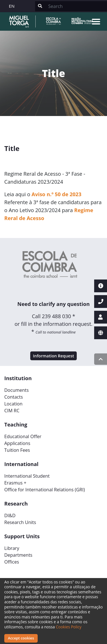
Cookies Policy (69, 627)
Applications (17, 443)
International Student (27, 476)
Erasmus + (15, 483)
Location (13, 404)
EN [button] (12, 6)
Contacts (14, 397)
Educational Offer (23, 436)
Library (12, 548)
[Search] (76, 6)
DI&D (10, 515)
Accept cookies (21, 638)
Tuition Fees (17, 450)
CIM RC (12, 411)
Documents (17, 390)
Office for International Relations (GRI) (45, 490)
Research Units (20, 522)
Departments (18, 555)
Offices (12, 562)
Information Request (54, 356)
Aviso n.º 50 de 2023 (57, 194)
